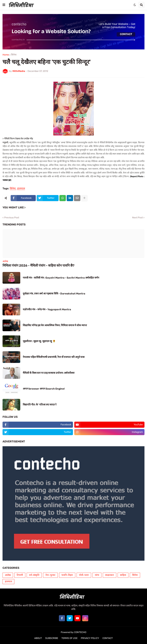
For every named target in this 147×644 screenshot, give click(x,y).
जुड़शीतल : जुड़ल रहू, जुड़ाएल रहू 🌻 (39, 341)
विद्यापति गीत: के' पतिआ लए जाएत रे (40, 405)
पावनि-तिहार (67, 575)
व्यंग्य (97, 575)
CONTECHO (80, 632)
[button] (4, 5)
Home (6, 55)
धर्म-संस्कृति (34, 575)
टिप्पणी (20, 575)
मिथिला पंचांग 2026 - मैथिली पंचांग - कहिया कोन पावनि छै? (38, 265)
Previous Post (12, 218)
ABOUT (38, 638)
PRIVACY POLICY (90, 638)
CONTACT (108, 638)
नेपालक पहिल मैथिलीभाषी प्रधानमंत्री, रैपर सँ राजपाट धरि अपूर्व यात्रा (54, 357)
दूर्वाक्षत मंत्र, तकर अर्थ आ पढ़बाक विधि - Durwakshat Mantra (54, 294)
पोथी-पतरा (84, 575)
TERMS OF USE (69, 638)
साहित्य (123, 575)
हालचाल (21, 189)
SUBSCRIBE (52, 638)
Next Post (137, 218)
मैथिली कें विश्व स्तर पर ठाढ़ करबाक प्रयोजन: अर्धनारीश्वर (49, 373)
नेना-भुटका (50, 575)
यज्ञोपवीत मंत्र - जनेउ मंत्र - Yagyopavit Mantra (47, 309)
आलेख (8, 575)
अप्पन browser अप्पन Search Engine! (44, 389)
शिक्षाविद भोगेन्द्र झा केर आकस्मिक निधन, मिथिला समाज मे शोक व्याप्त (55, 325)
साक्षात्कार (110, 575)
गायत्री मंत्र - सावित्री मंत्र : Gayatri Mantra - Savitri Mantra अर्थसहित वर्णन (61, 278)
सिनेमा (14, 55)
